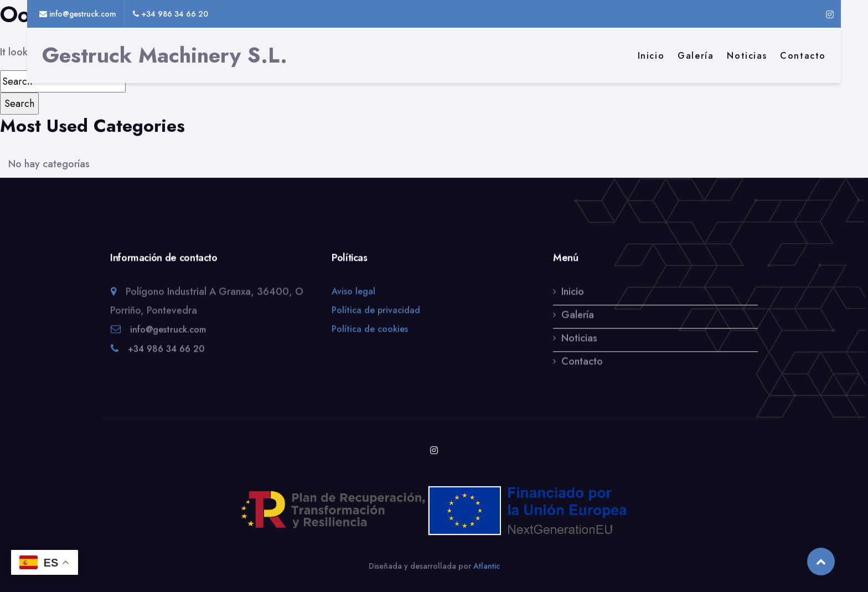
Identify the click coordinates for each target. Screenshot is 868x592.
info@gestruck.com (168, 330)
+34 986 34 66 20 (166, 350)
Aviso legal (353, 292)
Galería (696, 56)
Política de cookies (370, 330)
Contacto (803, 56)
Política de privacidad (376, 311)
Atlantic (487, 566)
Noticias (747, 56)
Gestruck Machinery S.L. (165, 55)
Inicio (651, 56)
